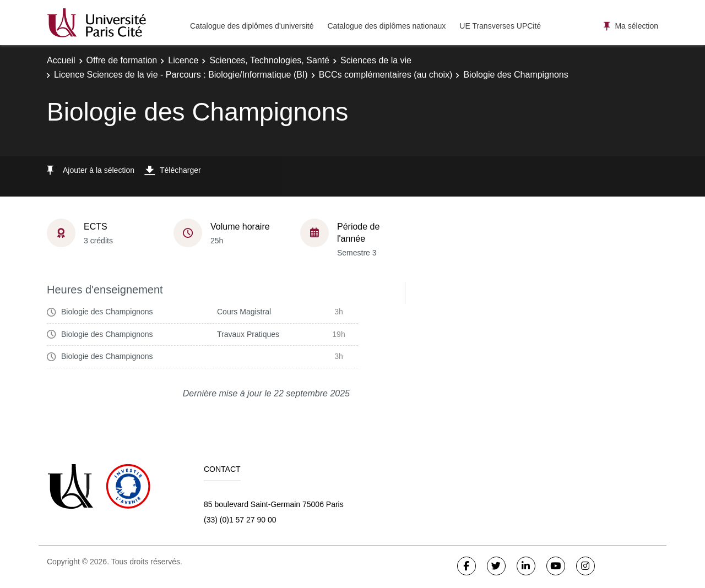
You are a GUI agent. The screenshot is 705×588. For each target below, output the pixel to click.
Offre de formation (122, 60)
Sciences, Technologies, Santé (269, 60)
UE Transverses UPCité (500, 26)
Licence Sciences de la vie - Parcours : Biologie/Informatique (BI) (181, 75)
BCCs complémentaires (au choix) (386, 75)
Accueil (61, 60)
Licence (183, 60)
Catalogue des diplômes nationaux (386, 26)
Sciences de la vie (376, 60)
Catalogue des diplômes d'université (252, 26)
